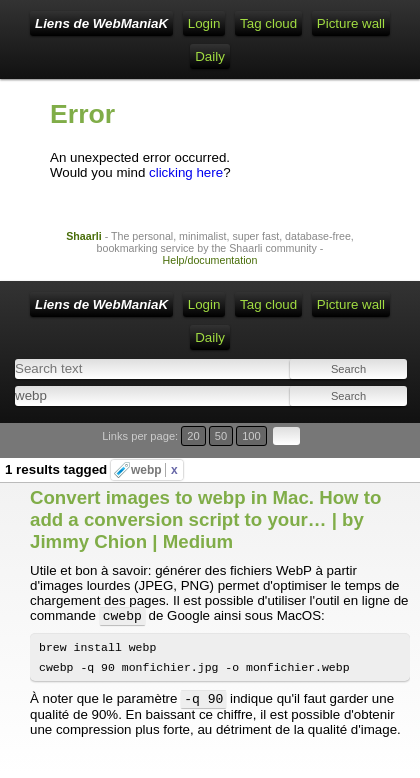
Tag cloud (268, 23)
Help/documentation (210, 260)
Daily (210, 56)
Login (204, 23)
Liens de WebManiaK (101, 23)
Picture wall (351, 23)
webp (154, 470)
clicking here (186, 172)
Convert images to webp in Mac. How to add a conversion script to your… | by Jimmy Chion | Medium (205, 519)
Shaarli (84, 236)
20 (193, 436)
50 (221, 436)
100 (251, 436)
